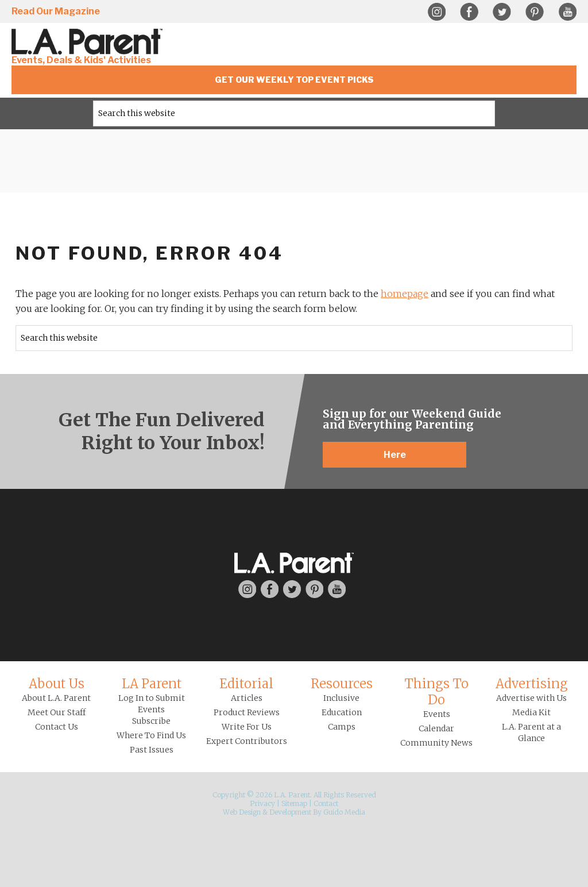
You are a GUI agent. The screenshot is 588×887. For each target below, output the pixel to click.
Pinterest (535, 12)
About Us (57, 684)
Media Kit (531, 712)
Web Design (242, 812)
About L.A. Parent (56, 698)
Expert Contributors (247, 741)
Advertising (532, 684)
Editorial (246, 684)
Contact (326, 803)
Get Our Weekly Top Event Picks (294, 80)
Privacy (262, 803)
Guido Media (344, 812)
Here (395, 455)
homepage (405, 294)
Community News (436, 743)
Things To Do (436, 692)
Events (437, 714)
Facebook (469, 12)
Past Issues (152, 750)
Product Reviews (247, 712)
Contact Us (57, 727)
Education (342, 712)
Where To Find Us (151, 735)
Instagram (436, 12)
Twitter (502, 12)
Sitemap (294, 803)
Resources (342, 684)
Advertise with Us (531, 698)
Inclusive (341, 698)
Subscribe (151, 721)
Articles (247, 698)
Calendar (436, 728)
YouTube (567, 12)
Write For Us (247, 727)
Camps (342, 727)
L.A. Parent (89, 42)
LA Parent (152, 684)
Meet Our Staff (57, 712)
